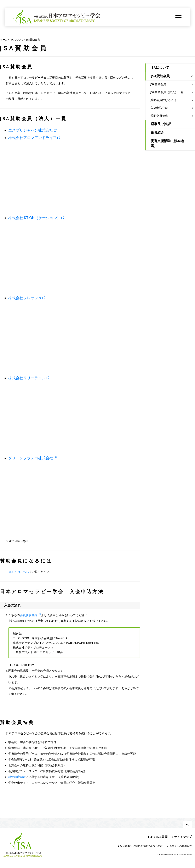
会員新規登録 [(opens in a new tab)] (29, 615)
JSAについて (160, 68)
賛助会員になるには (164, 100)
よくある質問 (159, 837)
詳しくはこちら (19, 572)
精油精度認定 (17, 777)
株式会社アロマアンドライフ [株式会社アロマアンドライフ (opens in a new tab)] (33, 138)
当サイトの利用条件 (180, 846)
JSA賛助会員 (158, 84)
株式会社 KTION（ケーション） (35, 218)
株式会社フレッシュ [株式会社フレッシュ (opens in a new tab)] (25, 298)
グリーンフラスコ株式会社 (31, 458)
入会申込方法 (159, 108)
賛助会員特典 (159, 116)
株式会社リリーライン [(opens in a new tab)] (27, 378)
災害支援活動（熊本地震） (167, 143)
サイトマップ (183, 837)
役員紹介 (157, 132)
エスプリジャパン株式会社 (31, 130)
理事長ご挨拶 (161, 124)
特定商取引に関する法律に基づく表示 (141, 846)
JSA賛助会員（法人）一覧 (167, 92)
